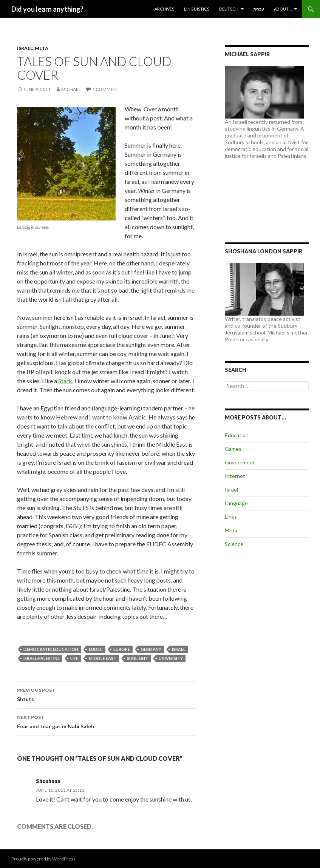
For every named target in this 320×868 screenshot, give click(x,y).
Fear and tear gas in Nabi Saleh (107, 721)
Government (240, 462)
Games (233, 449)
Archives (164, 9)
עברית (259, 9)
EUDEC (96, 649)
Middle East (103, 658)
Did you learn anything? (47, 9)
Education (237, 435)
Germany (151, 649)
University (171, 658)
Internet (235, 476)
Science (234, 544)
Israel (25, 48)
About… (283, 9)
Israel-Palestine (42, 658)
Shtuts (107, 694)
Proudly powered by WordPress (43, 859)
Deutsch (229, 9)
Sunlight (138, 658)
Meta (42, 48)
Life (74, 658)
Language (236, 503)
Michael (71, 89)
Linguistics (197, 9)
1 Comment (106, 89)
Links (231, 517)
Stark (65, 381)
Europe (122, 649)
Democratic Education (51, 649)
